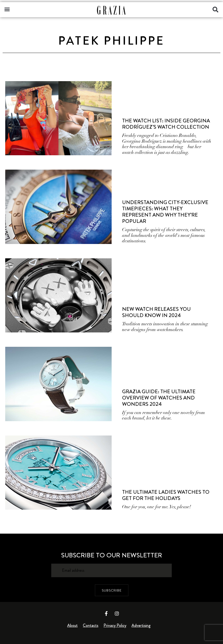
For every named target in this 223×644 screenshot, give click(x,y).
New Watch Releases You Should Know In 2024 (156, 312)
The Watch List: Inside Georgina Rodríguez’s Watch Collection (166, 124)
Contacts (91, 625)
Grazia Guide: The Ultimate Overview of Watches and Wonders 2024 (159, 398)
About (72, 625)
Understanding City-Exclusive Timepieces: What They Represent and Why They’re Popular (165, 212)
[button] (7, 9)
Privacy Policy (115, 625)
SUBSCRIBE (112, 590)
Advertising (141, 625)
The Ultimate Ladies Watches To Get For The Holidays (166, 495)
